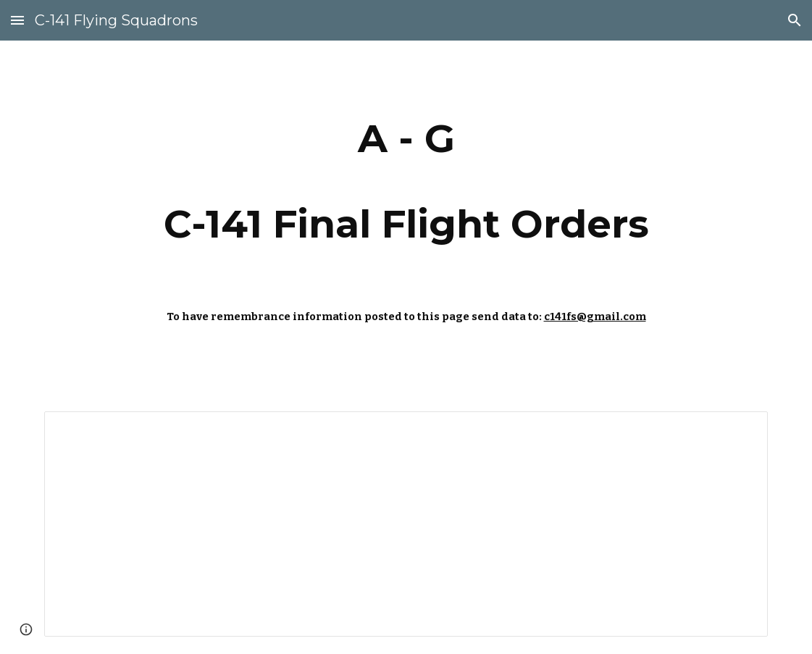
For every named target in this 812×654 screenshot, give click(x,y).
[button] (17, 20)
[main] (406, 181)
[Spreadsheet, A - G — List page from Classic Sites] (406, 524)
